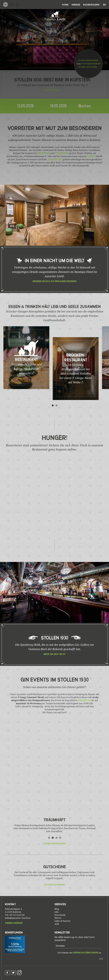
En (104, 5)
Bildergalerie (91, 5)
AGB (57, 924)
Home (65, 5)
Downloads (60, 915)
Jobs (57, 912)
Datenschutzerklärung (86, 953)
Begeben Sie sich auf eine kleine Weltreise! (55, 292)
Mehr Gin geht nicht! (55, 665)
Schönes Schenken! (55, 885)
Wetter (58, 918)
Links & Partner (63, 921)
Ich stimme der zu (79, 953)
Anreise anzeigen (14, 923)
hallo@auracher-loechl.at (18, 918)
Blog (57, 909)
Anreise (76, 5)
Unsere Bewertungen (55, 844)
